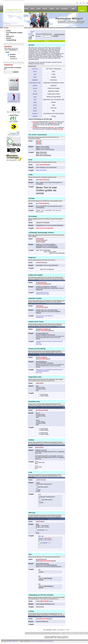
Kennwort (38, 36)
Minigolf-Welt (33, 32)
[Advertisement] (75, 38)
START (26, 9)
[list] (35, 100)
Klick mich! (39, 344)
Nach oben (84, 633)
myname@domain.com (43, 292)
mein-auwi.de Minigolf (70, 633)
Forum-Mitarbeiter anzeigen (14, 33)
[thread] (35, 94)
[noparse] (35, 114)
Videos (32, 9)
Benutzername (40, 34)
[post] (35, 97)
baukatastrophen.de (49, 641)
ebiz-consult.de (35, 641)
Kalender (9, 38)
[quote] (35, 111)
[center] (38, 83)
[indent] (35, 86)
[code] (35, 105)
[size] (35, 74)
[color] (35, 72)
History (45, 9)
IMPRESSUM (15, 641)
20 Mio (39, 9)
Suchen (47, 41)
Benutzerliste (10, 36)
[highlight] (35, 80)
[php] (35, 108)
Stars (58, 9)
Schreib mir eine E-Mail (43, 294)
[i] (35, 69)
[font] (35, 77)
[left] (31, 83)
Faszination (65, 9)
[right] (34, 83)
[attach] (35, 116)
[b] (33, 69)
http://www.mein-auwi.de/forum (45, 316)
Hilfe (7, 34)
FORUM (82, 11)
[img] (35, 102)
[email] (35, 88)
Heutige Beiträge (11, 40)
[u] (37, 69)
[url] (35, 91)
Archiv (79, 633)
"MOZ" (73, 9)
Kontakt (8, 31)
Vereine (52, 9)
